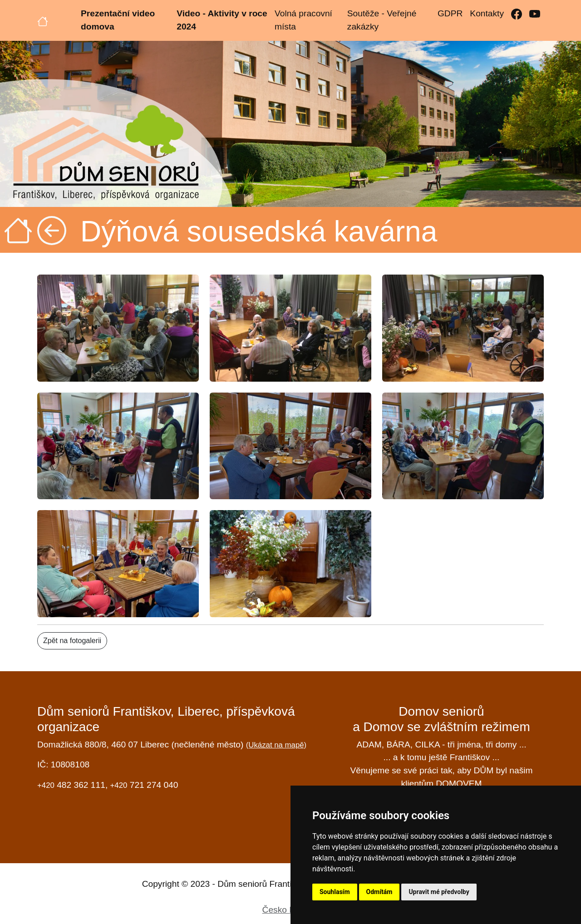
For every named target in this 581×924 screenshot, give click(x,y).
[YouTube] (535, 14)
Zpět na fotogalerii (72, 641)
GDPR (450, 13)
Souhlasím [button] (335, 892)
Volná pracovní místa (303, 20)
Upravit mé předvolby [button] (439, 892)
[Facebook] (517, 14)
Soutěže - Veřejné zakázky (382, 20)
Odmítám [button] (379, 892)
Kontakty (487, 13)
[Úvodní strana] (43, 20)
